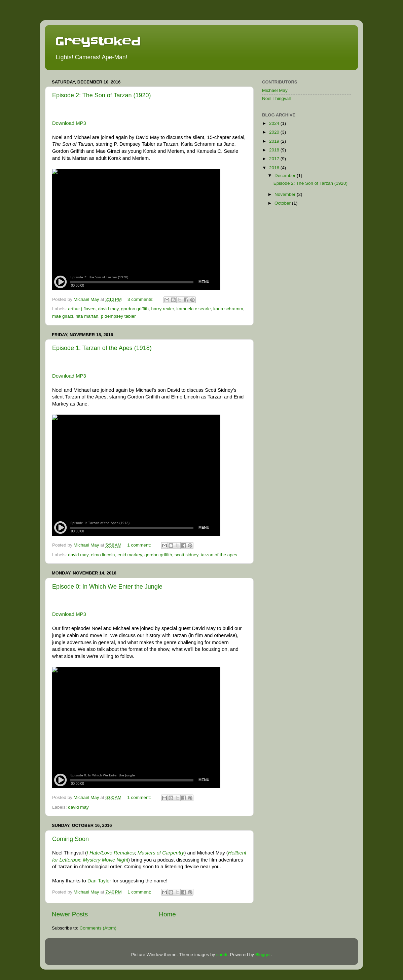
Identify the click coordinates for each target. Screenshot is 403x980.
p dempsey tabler (118, 316)
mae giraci (63, 316)
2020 (275, 132)
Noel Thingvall (276, 98)
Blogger (263, 955)
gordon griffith (135, 309)
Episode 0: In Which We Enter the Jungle (107, 587)
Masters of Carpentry (161, 853)
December (286, 176)
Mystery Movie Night (106, 860)
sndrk (222, 955)
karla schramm (228, 309)
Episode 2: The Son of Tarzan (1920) (102, 95)
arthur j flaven (82, 309)
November (286, 194)
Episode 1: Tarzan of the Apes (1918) (102, 348)
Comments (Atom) (98, 928)
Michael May (275, 90)
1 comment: (140, 545)
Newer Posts (70, 914)
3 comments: (141, 299)
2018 (275, 150)
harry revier (162, 309)
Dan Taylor (99, 881)
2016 (275, 168)
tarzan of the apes (219, 555)
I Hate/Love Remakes (111, 853)
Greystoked (98, 41)
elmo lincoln (103, 555)
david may (108, 309)
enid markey (130, 555)
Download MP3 (69, 123)
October (283, 203)
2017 (275, 159)
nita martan (87, 316)
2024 (275, 123)
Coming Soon (70, 839)
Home (167, 914)
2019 (275, 141)
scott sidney (186, 555)
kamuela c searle (194, 309)
